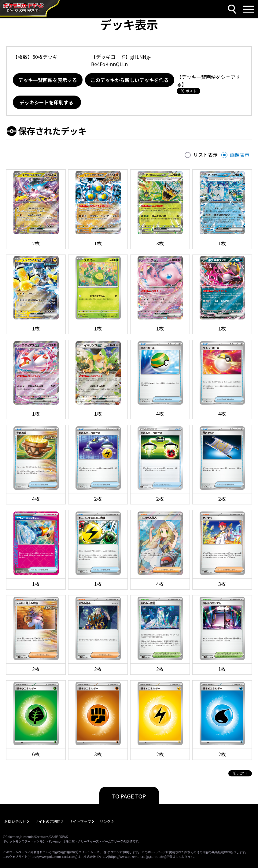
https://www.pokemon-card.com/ (52, 857)
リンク (105, 821)
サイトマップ (80, 821)
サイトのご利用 (48, 821)
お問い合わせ (15, 821)
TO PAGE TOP (129, 796)
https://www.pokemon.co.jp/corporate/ (137, 857)
